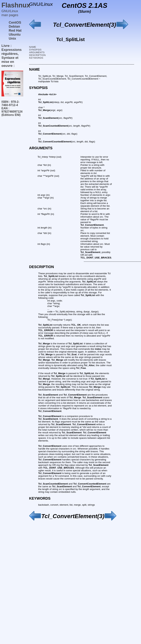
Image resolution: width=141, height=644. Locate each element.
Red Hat (15, 30)
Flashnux (16, 5)
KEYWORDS (36, 58)
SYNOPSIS (35, 50)
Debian (14, 26)
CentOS (15, 22)
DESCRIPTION (37, 55)
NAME (33, 47)
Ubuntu (15, 34)
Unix (12, 38)
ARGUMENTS (37, 52)
